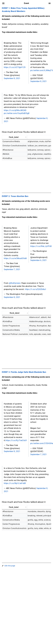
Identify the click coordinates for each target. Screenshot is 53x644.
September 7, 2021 (12, 269)
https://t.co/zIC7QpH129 (15, 67)
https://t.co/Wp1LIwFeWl (15, 483)
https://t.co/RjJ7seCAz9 (16, 440)
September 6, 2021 (39, 260)
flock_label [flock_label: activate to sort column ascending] (14, 137)
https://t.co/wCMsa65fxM (15, 258)
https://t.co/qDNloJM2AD (15, 110)
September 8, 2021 (12, 78)
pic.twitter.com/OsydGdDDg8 (17, 113)
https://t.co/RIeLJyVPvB (41, 246)
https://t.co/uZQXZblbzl (35, 289)
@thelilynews (15, 283)
